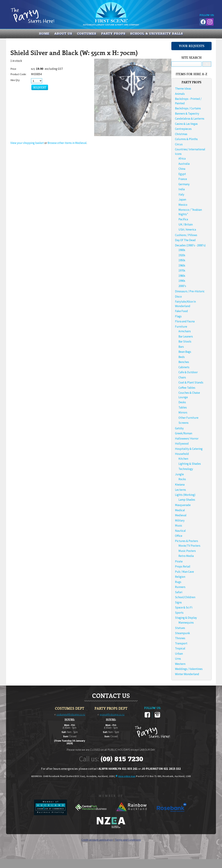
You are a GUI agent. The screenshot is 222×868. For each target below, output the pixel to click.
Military (180, 520)
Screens (183, 423)
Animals (180, 94)
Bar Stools (185, 341)
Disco (178, 297)
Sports (179, 613)
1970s (182, 270)
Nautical (180, 531)
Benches (184, 362)
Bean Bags (185, 352)
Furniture (181, 327)
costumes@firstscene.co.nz (71, 714)
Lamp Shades (187, 500)
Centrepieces (183, 129)
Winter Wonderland (187, 674)
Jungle (179, 474)
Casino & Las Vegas (186, 124)
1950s (182, 260)
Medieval (181, 515)
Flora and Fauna (185, 321)
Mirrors (183, 412)
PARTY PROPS (113, 34)
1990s (182, 281)
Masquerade (183, 505)
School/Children (185, 597)
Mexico (183, 205)
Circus (179, 144)
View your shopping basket (27, 143)
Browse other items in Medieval (67, 143)
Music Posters (187, 551)
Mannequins (186, 623)
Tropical (180, 648)
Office (179, 536)
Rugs (178, 582)
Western (180, 664)
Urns (178, 659)
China (182, 169)
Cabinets (184, 367)
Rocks (182, 479)
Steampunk (182, 633)
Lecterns (180, 490)
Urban (179, 654)
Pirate (179, 561)
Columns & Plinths (186, 139)
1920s (182, 255)
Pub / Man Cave (184, 572)
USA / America (187, 229)
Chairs (182, 377)
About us (63, 34)
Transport (181, 643)
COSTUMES (87, 34)
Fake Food (181, 311)
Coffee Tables (187, 388)
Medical (180, 510)
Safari (179, 592)
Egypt (182, 174)
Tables (183, 407)
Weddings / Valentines (189, 669)
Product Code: (18, 74)
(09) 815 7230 (122, 759)
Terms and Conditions (128, 840)
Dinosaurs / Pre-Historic (190, 291)
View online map (127, 776)
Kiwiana (180, 485)
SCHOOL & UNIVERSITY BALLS (157, 34)
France (183, 179)
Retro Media (186, 556)
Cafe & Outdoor (188, 372)
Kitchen (183, 459)
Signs (178, 602)
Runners (180, 587)
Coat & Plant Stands (191, 382)
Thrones (180, 638)
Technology (186, 469)
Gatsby (179, 428)
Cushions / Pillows (186, 235)
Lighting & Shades (190, 464)
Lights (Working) (185, 495)
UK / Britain (186, 224)
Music (179, 525)
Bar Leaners (186, 336)
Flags (178, 316)
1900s (182, 250)
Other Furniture (188, 418)
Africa (182, 158)
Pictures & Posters (187, 541)
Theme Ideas (183, 89)
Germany (184, 184)
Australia (184, 164)
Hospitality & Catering (189, 449)
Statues (180, 628)
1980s (182, 276)
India (182, 189)
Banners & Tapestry (187, 114)
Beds (182, 357)
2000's (182, 286)
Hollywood (182, 444)
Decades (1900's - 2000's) (190, 245)
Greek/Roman (184, 433)
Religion (180, 577)
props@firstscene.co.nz (112, 714)
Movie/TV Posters (189, 546)
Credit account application (97, 840)
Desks (182, 402)
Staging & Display (186, 618)
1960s (182, 265)
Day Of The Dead (185, 240)
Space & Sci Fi (184, 607)
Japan (182, 199)
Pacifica (183, 219)
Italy (181, 194)
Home (44, 34)
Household (182, 454)
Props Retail (183, 566)
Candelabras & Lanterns (190, 119)
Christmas (181, 134)
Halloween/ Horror (187, 439)
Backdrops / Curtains (188, 108)
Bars (181, 347)
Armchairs (185, 331)
